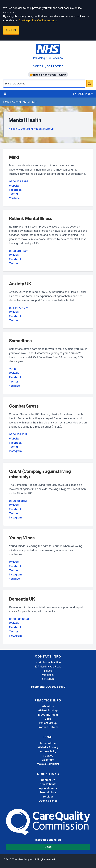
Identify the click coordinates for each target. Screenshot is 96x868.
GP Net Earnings (48, 710)
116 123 (14, 369)
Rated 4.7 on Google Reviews (48, 75)
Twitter (14, 194)
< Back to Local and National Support (31, 129)
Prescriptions (48, 792)
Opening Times (48, 801)
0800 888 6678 (19, 619)
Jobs (48, 719)
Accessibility (48, 751)
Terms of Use (48, 743)
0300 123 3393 (19, 181)
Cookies (48, 756)
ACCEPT (11, 30)
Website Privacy (48, 747)
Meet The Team (48, 715)
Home (6, 102)
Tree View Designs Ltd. (24, 859)
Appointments (48, 788)
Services (48, 797)
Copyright (48, 760)
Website (14, 186)
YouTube (14, 198)
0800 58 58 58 (18, 501)
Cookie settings (47, 20)
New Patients (48, 784)
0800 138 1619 (18, 434)
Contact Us (48, 780)
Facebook (15, 190)
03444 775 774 (19, 308)
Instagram (15, 451)
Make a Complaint (48, 764)
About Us (48, 706)
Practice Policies (48, 727)
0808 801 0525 (19, 251)
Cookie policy (27, 20)
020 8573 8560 (56, 687)
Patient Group (48, 723)
